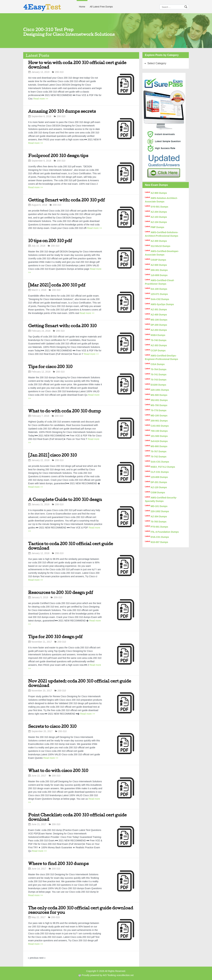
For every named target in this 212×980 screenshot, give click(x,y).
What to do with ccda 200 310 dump (65, 411)
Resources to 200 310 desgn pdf (61, 592)
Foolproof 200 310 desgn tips (58, 155)
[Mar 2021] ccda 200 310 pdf (57, 285)
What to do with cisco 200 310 (58, 770)
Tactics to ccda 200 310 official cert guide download (71, 546)
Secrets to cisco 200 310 (52, 726)
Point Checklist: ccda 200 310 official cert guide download (77, 817)
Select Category (157, 63)
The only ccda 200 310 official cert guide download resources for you (81, 910)
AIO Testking (109, 975)
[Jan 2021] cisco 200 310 (53, 455)
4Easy (42, 7)
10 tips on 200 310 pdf (50, 241)
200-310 (59, 72)
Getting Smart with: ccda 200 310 (62, 326)
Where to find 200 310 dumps (58, 863)
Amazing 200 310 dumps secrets (62, 111)
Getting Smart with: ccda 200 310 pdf (66, 200)
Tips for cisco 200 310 (50, 366)
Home (82, 7)
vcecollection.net (125, 975)
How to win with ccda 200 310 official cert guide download (77, 65)
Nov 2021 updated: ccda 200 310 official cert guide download (80, 683)
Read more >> (41, 99)
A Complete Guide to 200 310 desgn (65, 499)
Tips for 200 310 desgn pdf (55, 637)
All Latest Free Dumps (101, 7)
